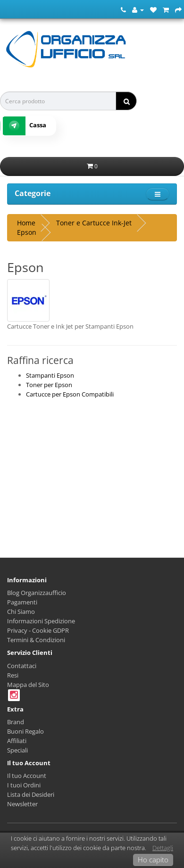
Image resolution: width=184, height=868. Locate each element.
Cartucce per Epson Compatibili (70, 394)
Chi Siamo (21, 612)
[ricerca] (126, 101)
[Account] (138, 9)
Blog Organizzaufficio (37, 593)
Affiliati (17, 741)
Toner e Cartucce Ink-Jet (94, 223)
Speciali (17, 750)
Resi (13, 675)
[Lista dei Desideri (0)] (153, 9)
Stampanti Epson (50, 375)
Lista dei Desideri (31, 794)
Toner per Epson (49, 385)
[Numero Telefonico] (123, 9)
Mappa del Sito (28, 685)
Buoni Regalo (25, 731)
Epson (27, 232)
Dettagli (163, 848)
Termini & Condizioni (36, 640)
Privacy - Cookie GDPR (38, 630)
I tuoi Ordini (24, 785)
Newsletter (22, 804)
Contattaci (22, 666)
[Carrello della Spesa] (166, 9)
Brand (16, 722)
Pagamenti (22, 602)
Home (26, 223)
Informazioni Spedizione (41, 621)
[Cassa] (178, 9)
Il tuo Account (27, 776)
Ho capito (153, 860)
